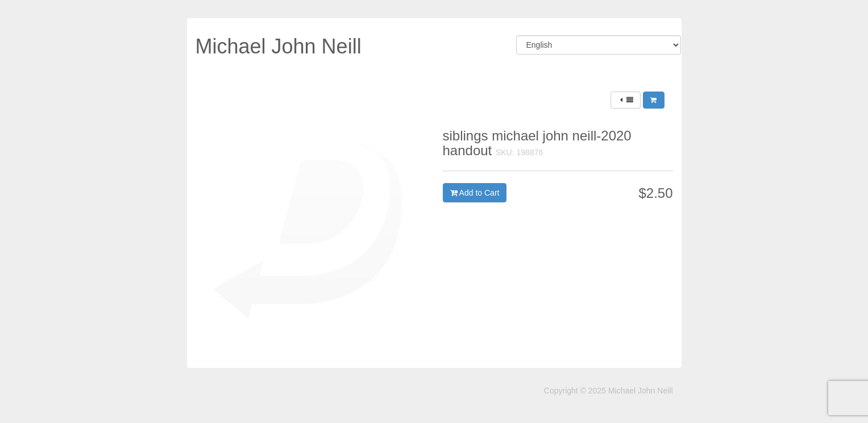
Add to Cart (475, 193)
